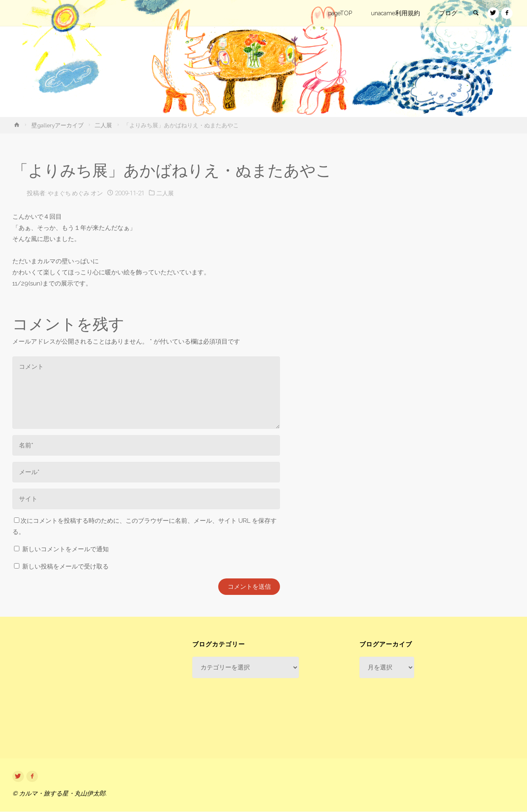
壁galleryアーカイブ (57, 125)
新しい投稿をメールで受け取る (65, 566)
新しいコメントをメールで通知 (65, 549)
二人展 (103, 125)
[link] (474, 14)
